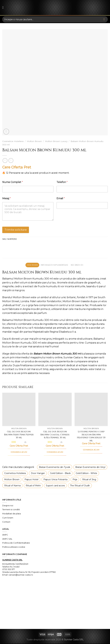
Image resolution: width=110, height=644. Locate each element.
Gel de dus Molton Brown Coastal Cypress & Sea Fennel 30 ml (55, 435)
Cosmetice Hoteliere (13, 141)
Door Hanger (38, 474)
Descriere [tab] (31, 265)
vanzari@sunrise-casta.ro (21, 575)
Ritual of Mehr (33, 486)
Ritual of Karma (12, 486)
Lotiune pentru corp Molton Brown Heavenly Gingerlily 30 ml (91, 436)
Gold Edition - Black (60, 474)
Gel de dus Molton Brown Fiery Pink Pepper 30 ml (19, 435)
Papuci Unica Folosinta (55, 480)
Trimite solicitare (16, 230)
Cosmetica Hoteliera (15, 474)
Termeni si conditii (11, 510)
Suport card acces (55, 486)
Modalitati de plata (12, 514)
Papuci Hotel (31, 480)
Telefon (62, 182)
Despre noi (8, 506)
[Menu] (4, 8)
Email (61, 198)
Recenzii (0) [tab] (79, 265)
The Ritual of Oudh (80, 486)
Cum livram (8, 518)
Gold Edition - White (86, 474)
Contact (6, 522)
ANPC (5, 535)
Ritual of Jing (89, 480)
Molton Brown (34, 141)
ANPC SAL (7, 539)
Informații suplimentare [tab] (54, 265)
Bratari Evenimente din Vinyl (90, 467)
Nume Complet (13, 182)
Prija (75, 480)
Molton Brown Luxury (56, 141)
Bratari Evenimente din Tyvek (55, 467)
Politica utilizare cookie (14, 547)
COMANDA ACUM (19, 452)
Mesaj (7, 198)
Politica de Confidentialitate (16, 543)
